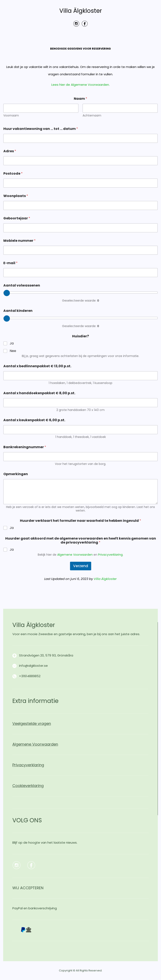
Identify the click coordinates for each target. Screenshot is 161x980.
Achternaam (92, 116)
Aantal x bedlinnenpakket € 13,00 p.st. (37, 366)
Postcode (13, 173)
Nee (13, 351)
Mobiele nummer (19, 241)
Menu (80, 37)
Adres (10, 151)
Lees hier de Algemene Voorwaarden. (80, 85)
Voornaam (11, 116)
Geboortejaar (17, 218)
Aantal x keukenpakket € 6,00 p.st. (34, 420)
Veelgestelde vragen (32, 723)
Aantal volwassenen (22, 285)
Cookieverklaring (28, 786)
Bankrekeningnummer (25, 447)
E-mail (10, 263)
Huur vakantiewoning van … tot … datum (41, 129)
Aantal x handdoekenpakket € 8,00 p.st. (39, 393)
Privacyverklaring (110, 555)
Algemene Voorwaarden (75, 555)
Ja (12, 344)
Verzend (81, 566)
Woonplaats (16, 196)
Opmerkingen (16, 474)
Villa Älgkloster (81, 11)
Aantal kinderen (18, 311)
